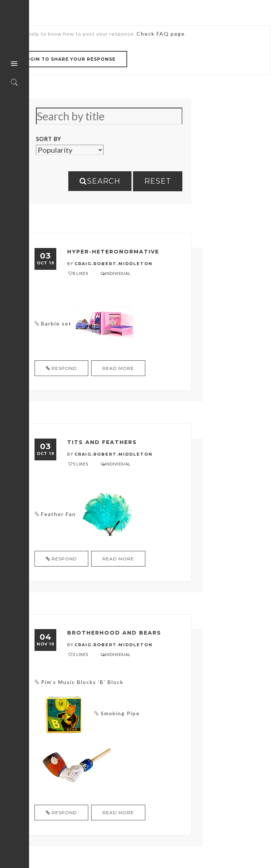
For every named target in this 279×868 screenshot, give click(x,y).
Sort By (48, 139)
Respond (61, 368)
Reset (158, 181)
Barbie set (56, 323)
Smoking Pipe (120, 713)
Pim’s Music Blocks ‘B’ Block (82, 682)
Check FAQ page (161, 34)
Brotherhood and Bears (114, 633)
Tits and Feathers (102, 442)
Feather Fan (58, 514)
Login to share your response (69, 59)
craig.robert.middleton (114, 264)
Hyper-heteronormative (113, 252)
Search (100, 181)
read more (118, 368)
